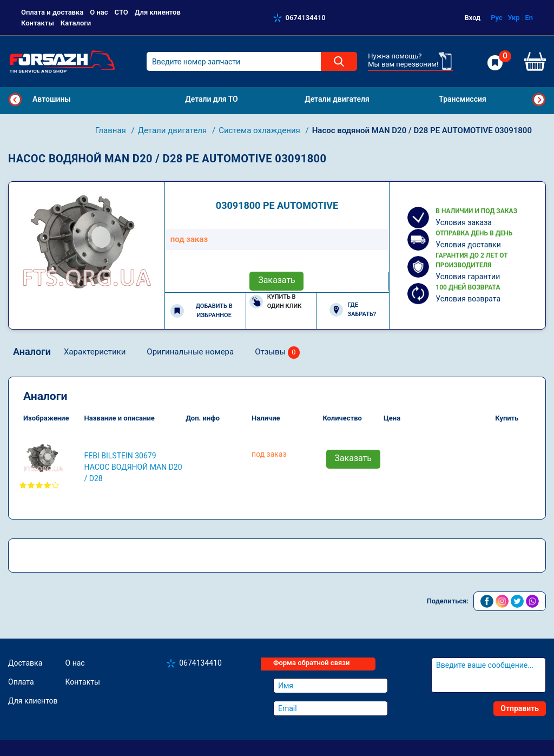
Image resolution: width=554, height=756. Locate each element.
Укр (513, 18)
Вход (473, 18)
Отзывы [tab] (277, 353)
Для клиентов (158, 12)
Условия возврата (468, 299)
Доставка (25, 663)
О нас (99, 12)
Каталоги (76, 23)
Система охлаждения (260, 130)
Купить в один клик (276, 301)
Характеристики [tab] (95, 352)
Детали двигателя (173, 130)
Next (539, 100)
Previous (15, 100)
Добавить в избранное (202, 311)
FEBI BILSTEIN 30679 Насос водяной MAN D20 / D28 (133, 467)
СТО (121, 12)
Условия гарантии (468, 277)
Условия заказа (464, 222)
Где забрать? (353, 310)
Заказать (277, 280)
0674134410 (306, 18)
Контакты (38, 23)
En (529, 18)
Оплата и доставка (52, 12)
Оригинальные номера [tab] (190, 352)
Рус (497, 18)
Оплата (21, 682)
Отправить (520, 708)
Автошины (52, 99)
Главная (112, 130)
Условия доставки (468, 245)
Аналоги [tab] (32, 351)
